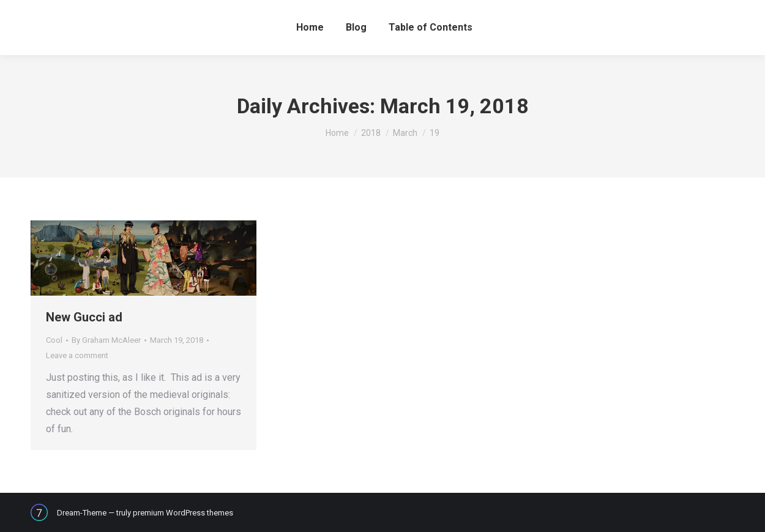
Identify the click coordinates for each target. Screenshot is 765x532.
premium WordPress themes (183, 513)
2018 (371, 133)
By (106, 340)
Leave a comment (77, 355)
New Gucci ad (84, 317)
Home (337, 133)
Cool (54, 340)
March (405, 133)
